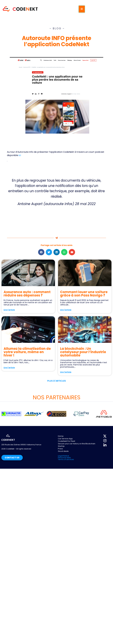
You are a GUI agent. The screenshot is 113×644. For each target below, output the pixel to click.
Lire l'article (9, 310)
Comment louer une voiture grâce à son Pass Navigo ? (84, 294)
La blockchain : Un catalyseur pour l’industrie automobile (83, 352)
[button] (41, 252)
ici (20, 155)
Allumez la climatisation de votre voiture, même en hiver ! (27, 352)
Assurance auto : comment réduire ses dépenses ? (27, 294)
